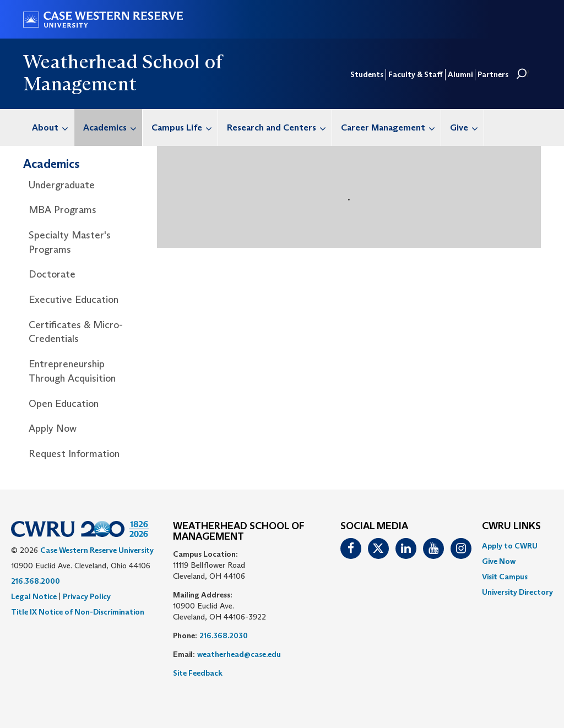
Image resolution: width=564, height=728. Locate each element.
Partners (493, 74)
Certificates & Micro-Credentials (76, 332)
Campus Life (185, 127)
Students (367, 74)
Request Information (74, 454)
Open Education (64, 404)
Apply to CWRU (510, 546)
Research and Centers (279, 127)
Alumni (460, 74)
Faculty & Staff (416, 74)
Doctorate (52, 274)
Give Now (499, 561)
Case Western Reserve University (97, 550)
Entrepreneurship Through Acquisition (72, 371)
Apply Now (53, 428)
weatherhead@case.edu (239, 654)
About (53, 127)
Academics (113, 127)
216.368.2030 (224, 635)
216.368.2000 (36, 581)
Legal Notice (34, 596)
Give (467, 127)
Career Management (391, 127)
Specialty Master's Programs (70, 242)
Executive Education (74, 300)
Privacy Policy (87, 596)
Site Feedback (198, 673)
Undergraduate (62, 185)
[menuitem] (49, 127)
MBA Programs (63, 210)
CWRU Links (511, 526)
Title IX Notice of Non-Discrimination (78, 612)
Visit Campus (505, 577)
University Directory (517, 592)
